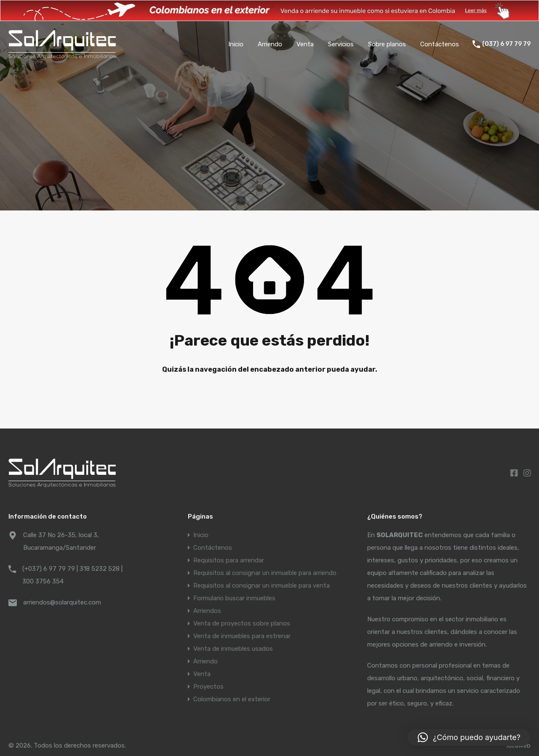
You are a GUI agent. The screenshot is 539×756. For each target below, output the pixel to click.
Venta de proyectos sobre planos (242, 623)
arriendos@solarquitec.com (62, 602)
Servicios (341, 44)
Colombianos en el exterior (232, 699)
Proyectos (208, 687)
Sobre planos (387, 44)
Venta (305, 44)
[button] (469, 737)
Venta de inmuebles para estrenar (242, 636)
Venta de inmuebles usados (233, 649)
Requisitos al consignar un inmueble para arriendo (265, 573)
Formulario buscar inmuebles (234, 598)
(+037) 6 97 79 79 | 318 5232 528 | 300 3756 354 (72, 575)
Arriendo (270, 44)
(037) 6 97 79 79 (506, 44)
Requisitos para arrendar (229, 560)
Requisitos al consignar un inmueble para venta (261, 586)
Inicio (236, 44)
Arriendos (207, 611)
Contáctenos (440, 44)
